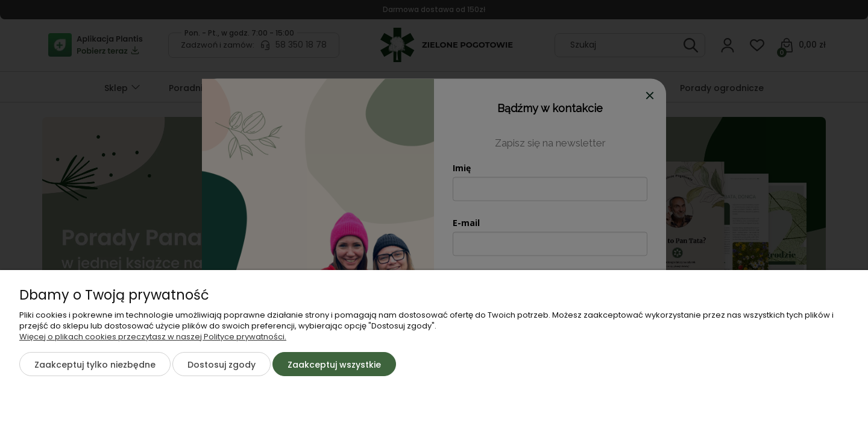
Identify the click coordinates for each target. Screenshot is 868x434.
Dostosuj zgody (222, 365)
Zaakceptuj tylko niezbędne (95, 365)
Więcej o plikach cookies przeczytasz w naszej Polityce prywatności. (153, 337)
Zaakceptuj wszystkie (334, 365)
